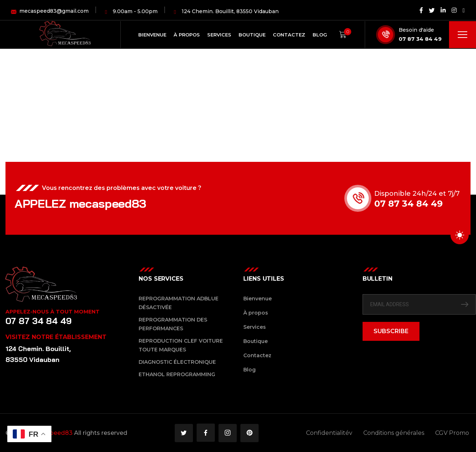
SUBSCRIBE (391, 331)
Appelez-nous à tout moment (53, 312)
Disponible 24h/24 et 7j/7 (417, 194)
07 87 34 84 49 (420, 39)
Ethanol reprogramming (177, 374)
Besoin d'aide (416, 30)
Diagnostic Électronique (177, 362)
